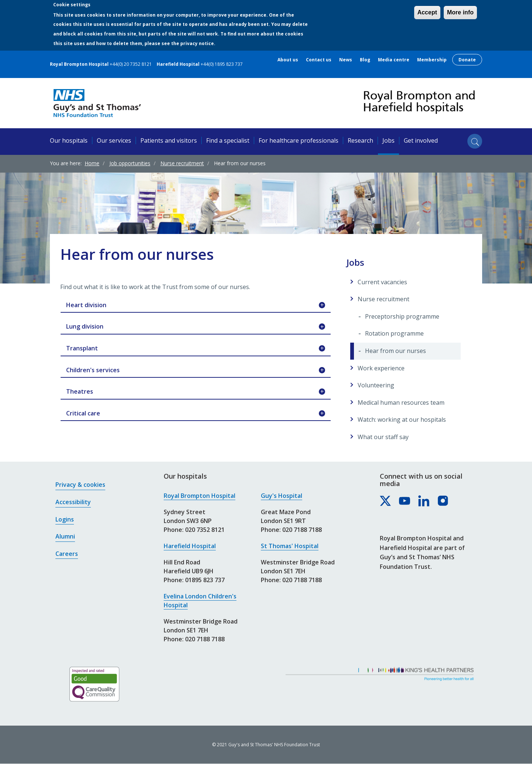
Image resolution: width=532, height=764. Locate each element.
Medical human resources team (401, 403)
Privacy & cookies (80, 485)
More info (460, 12)
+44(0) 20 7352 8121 (131, 64)
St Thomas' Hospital (290, 546)
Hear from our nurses (395, 351)
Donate (467, 60)
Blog (365, 60)
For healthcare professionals (299, 140)
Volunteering (376, 385)
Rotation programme (394, 333)
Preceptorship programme (402, 316)
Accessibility (73, 502)
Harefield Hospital (190, 546)
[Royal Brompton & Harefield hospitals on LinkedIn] (424, 501)
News (346, 60)
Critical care (196, 414)
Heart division (196, 305)
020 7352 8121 (205, 530)
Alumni (65, 536)
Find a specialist (228, 140)
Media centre (394, 60)
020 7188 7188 (205, 639)
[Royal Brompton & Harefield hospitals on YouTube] (405, 501)
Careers (67, 554)
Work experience (381, 368)
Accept (427, 12)
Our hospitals (69, 140)
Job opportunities (130, 163)
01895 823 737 (205, 580)
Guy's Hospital (282, 496)
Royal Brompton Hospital (199, 496)
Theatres (196, 392)
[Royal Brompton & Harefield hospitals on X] (386, 501)
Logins (65, 519)
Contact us (319, 60)
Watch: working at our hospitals (402, 420)
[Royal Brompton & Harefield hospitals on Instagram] (443, 501)
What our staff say (383, 437)
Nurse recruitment (182, 163)
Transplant (196, 349)
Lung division (196, 327)
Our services (114, 140)
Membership (432, 60)
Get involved (421, 140)
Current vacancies (382, 282)
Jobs (388, 140)
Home (92, 163)
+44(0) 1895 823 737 (222, 64)
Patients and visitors (169, 140)
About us (288, 60)
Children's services (196, 370)
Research (360, 140)
